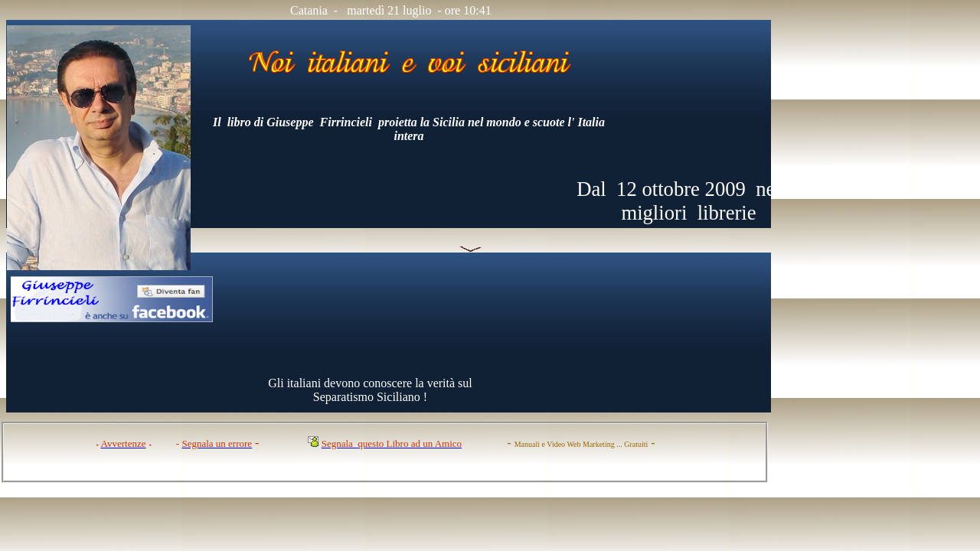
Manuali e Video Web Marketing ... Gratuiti (581, 444)
